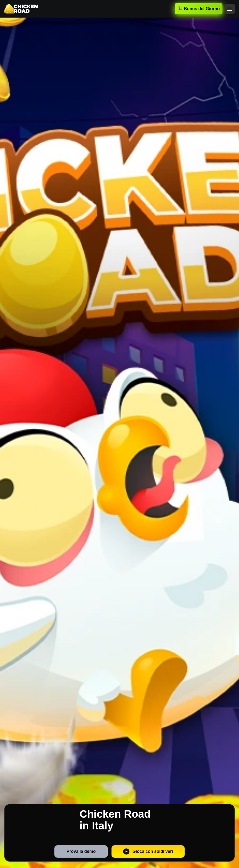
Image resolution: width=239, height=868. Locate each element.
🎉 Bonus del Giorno (199, 9)
